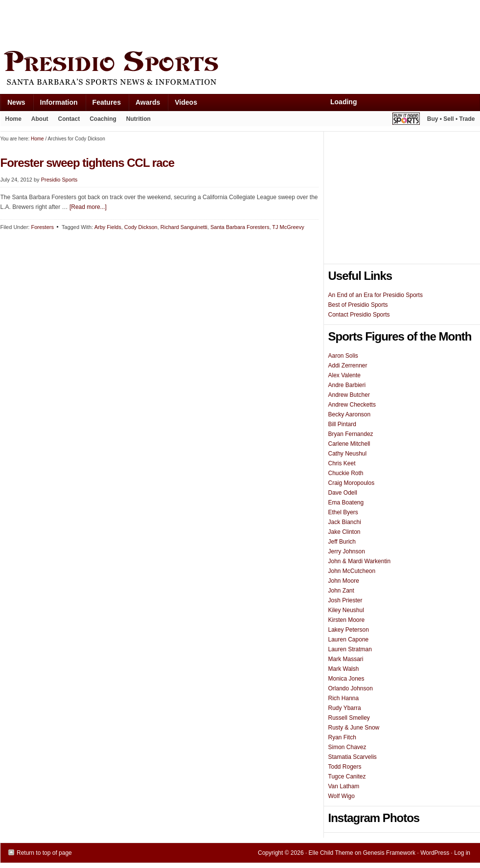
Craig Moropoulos (352, 483)
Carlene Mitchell (349, 444)
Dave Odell (343, 493)
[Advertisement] (179, 23)
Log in (462, 853)
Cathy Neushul (348, 454)
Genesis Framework (389, 853)
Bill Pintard (342, 424)
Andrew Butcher (349, 395)
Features (103, 104)
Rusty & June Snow (354, 728)
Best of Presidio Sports (358, 305)
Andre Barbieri (347, 385)
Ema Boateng (346, 503)
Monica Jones (346, 679)
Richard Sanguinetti (184, 227)
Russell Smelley (349, 718)
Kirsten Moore (347, 620)
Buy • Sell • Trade (451, 119)
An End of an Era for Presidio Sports (376, 295)
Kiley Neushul (346, 610)
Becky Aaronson (350, 414)
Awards (144, 104)
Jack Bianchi (345, 522)
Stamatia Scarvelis (353, 757)
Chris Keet (342, 463)
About (37, 121)
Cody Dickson (141, 227)
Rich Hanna (344, 698)
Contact (69, 119)
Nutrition (138, 119)
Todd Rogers (345, 767)
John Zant (341, 591)
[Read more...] (88, 207)
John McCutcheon (352, 571)
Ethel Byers (343, 512)
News (13, 104)
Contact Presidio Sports (359, 315)
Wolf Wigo (342, 796)
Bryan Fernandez (351, 434)
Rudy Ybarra (345, 708)
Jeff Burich (342, 542)
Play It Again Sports (406, 120)
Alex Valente (345, 375)
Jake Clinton (344, 532)
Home (13, 119)
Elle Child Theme (331, 853)
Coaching (103, 119)
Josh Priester (345, 600)
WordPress (435, 853)
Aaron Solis (343, 356)
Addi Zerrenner (348, 365)
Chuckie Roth (346, 473)
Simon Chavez (347, 747)
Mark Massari (346, 659)
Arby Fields (108, 227)
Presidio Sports (240, 69)
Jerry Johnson (347, 551)
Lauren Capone (349, 640)
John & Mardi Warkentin (360, 561)
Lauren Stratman (350, 649)
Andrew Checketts (352, 405)
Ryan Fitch (342, 737)
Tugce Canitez (347, 777)
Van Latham (344, 786)
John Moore (344, 581)
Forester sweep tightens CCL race (88, 163)
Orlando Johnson (351, 688)
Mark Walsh (344, 669)
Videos (186, 102)
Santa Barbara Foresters (240, 227)
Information (55, 104)
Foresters (42, 227)
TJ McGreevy (288, 227)
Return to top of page (44, 853)
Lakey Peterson (349, 630)
